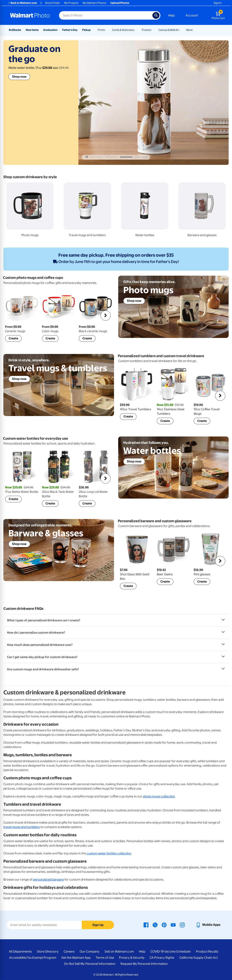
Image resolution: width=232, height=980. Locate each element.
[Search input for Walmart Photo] (106, 15)
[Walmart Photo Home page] (30, 15)
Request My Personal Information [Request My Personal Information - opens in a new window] (144, 964)
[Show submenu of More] (194, 30)
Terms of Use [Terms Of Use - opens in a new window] (105, 958)
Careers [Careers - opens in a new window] (69, 952)
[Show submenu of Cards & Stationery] (137, 30)
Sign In (218, 3)
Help (171, 15)
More (189, 30)
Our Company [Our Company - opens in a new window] (90, 952)
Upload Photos (120, 3)
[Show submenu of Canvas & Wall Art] (181, 30)
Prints (101, 30)
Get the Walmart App (76, 958)
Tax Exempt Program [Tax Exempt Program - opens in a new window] (42, 958)
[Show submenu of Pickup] (93, 30)
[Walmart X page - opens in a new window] (155, 925)
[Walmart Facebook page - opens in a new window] (146, 925)
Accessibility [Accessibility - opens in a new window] (18, 958)
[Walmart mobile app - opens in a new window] (208, 925)
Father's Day (70, 30)
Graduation (50, 30)
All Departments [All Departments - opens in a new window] (20, 952)
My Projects (71, 3)
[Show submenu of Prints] (107, 30)
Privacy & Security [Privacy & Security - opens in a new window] (132, 958)
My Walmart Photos (94, 3)
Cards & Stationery (123, 30)
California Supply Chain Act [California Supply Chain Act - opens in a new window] (198, 958)
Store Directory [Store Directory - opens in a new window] (48, 952)
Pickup (86, 30)
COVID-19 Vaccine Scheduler (171, 952)
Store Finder (53, 3)
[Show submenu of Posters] (153, 30)
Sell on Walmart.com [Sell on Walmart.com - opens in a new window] (119, 952)
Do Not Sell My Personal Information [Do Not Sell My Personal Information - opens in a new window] (90, 964)
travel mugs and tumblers (22, 827)
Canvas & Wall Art (169, 30)
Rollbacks (15, 30)
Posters (147, 30)
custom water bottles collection (109, 853)
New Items (32, 30)
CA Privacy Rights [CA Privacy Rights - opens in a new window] (162, 958)
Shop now (19, 77)
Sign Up (98, 925)
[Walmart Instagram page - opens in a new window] (182, 925)
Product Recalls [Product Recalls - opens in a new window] (207, 952)
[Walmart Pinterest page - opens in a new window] (164, 925)
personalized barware (48, 880)
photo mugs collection (159, 796)
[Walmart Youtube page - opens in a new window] (173, 925)
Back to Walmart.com (22, 3)
